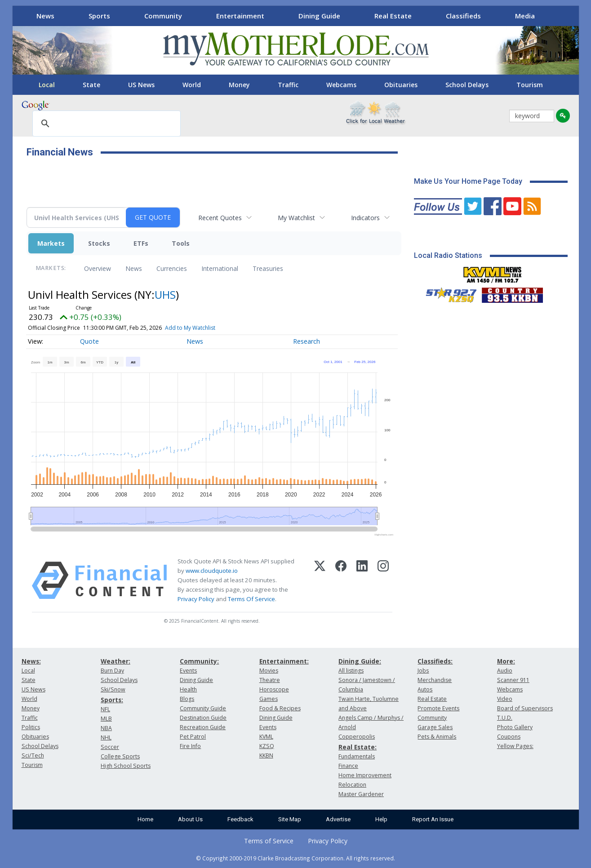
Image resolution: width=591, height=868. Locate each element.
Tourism (530, 85)
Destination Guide (203, 718)
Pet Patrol (193, 737)
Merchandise (435, 680)
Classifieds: (435, 661)
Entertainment (240, 16)
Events (188, 671)
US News (141, 85)
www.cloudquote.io (212, 571)
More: (506, 661)
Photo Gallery (515, 727)
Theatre (270, 680)
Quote (89, 341)
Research (307, 341)
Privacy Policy (196, 599)
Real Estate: (358, 747)
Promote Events (438, 708)
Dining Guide (319, 16)
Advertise (338, 819)
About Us (190, 819)
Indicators (365, 218)
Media (525, 16)
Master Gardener (361, 794)
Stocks (99, 243)
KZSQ (267, 746)
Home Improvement (365, 775)
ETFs (141, 243)
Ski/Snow (113, 689)
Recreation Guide (203, 727)
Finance (348, 766)
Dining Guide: (360, 661)
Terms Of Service (251, 599)
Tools (181, 243)
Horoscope (274, 689)
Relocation (352, 785)
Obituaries (401, 85)
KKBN (266, 755)
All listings (351, 671)
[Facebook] (341, 580)
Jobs (423, 671)
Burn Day (112, 671)
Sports (99, 16)
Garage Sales (435, 727)
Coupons (509, 737)
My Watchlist (296, 218)
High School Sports (126, 766)
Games (269, 699)
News (45, 16)
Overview (98, 268)
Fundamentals (357, 756)
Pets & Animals (437, 737)
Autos (425, 689)
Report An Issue (433, 819)
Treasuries (268, 268)
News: (31, 661)
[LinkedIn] (362, 580)
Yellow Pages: (515, 746)
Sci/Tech (33, 755)
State (91, 85)
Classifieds (463, 16)
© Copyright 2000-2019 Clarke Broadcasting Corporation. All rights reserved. (295, 858)
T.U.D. (505, 718)
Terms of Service (269, 841)
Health (188, 689)
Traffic (288, 85)
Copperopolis (357, 737)
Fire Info (190, 746)
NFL (105, 709)
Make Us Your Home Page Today (468, 181)
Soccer (110, 747)
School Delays (467, 85)
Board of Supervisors (525, 708)
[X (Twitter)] (320, 580)
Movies (269, 671)
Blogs (187, 699)
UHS (165, 294)
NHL (106, 737)
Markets (51, 243)
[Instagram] (383, 580)
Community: (199, 661)
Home (145, 819)
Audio (505, 671)
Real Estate (393, 16)
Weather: (116, 661)
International (220, 268)
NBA (106, 728)
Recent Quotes (220, 218)
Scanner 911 (513, 680)
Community (163, 16)
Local (47, 85)
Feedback (240, 819)
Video (505, 699)
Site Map (290, 819)
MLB (106, 719)
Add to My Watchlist (190, 328)
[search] (105, 124)
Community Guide (203, 708)
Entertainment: (284, 661)
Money (239, 85)
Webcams (341, 85)
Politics (31, 727)
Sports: (112, 700)
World (192, 85)
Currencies (172, 268)
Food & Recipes (280, 708)
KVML (266, 737)
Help (381, 819)
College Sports (120, 756)
